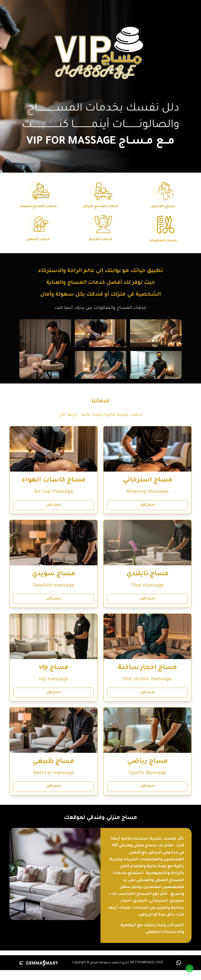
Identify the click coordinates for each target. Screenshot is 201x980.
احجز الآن (147, 505)
